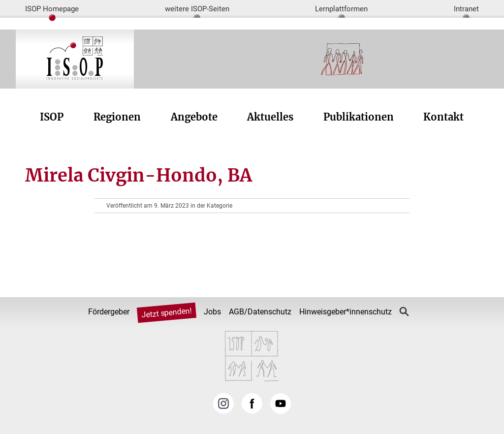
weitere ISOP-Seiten (197, 9)
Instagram (223, 403)
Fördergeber (109, 312)
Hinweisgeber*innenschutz (346, 312)
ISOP (52, 117)
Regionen (117, 117)
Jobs (212, 312)
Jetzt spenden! (167, 313)
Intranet (466, 9)
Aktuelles (270, 117)
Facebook (252, 403)
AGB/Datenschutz (260, 312)
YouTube (281, 403)
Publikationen (359, 117)
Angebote (194, 117)
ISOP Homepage (52, 9)
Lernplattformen (341, 9)
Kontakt (443, 117)
